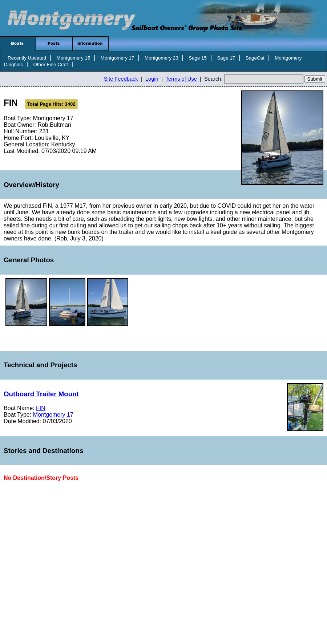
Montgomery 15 (74, 58)
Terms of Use (181, 79)
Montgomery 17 (118, 58)
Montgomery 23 (162, 58)
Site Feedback (121, 79)
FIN (41, 408)
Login (152, 79)
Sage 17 (226, 58)
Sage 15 (198, 58)
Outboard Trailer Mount (41, 394)
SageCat (255, 58)
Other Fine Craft (51, 64)
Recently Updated (27, 58)
